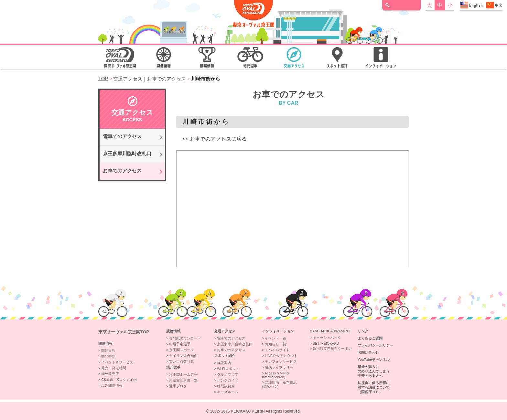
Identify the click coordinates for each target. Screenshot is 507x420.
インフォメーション (278, 331)
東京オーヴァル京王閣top (124, 332)
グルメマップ (228, 374)
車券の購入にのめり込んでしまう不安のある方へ (374, 371)
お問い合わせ (368, 352)
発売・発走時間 (114, 368)
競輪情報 (173, 331)
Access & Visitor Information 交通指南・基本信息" (481, 5)
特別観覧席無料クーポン (332, 349)
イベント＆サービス (117, 362)
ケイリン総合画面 (183, 356)
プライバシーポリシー (375, 345)
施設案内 (224, 363)
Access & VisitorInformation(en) (276, 375)
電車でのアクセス (122, 136)
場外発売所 (110, 374)
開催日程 (108, 350)
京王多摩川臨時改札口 (127, 154)
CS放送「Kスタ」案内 (119, 380)
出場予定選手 (180, 344)
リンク (363, 331)
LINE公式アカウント (281, 356)
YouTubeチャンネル (374, 360)
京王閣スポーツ (182, 350)
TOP (103, 79)
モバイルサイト (277, 350)
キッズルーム (228, 392)
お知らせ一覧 (275, 344)
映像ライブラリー (279, 367)
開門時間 (108, 356)
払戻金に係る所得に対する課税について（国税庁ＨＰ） (374, 387)
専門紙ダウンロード (185, 338)
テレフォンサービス (281, 361)
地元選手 (173, 367)
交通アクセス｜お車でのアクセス (150, 79)
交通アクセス (225, 331)
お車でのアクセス (122, 171)
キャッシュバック (327, 338)
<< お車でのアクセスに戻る (215, 139)
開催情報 (105, 343)
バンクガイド (228, 380)
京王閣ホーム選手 (183, 374)
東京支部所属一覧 (183, 380)
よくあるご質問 (370, 338)
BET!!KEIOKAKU (326, 343)
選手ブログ (178, 386)
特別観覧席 (226, 386)
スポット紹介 (225, 356)
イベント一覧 (275, 338)
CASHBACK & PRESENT (330, 331)
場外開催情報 (112, 385)
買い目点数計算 (182, 361)
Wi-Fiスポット (228, 369)
